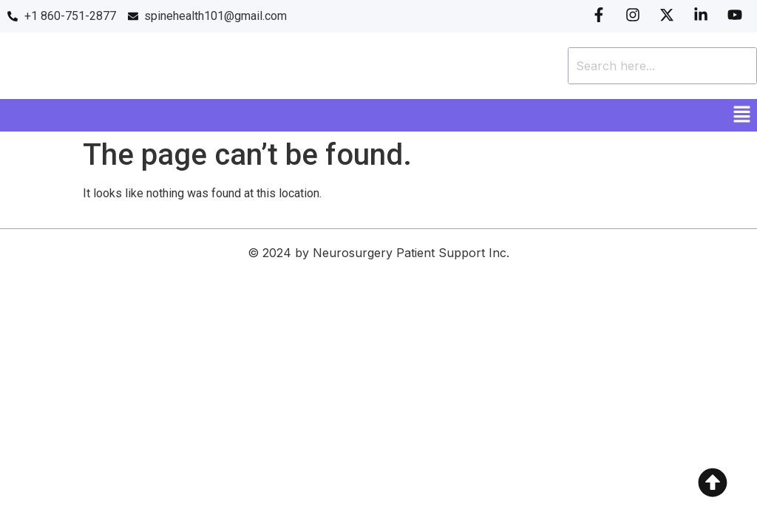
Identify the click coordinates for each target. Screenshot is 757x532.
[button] (742, 115)
